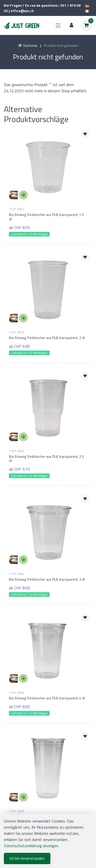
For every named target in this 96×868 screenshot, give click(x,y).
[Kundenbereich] (71, 25)
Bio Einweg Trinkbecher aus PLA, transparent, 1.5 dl (46, 217)
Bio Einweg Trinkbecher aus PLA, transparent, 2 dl (47, 338)
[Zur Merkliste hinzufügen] (85, 134)
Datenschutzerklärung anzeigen (31, 846)
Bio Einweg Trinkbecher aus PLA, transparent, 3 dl (47, 579)
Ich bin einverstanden (27, 858)
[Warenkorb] (86, 25)
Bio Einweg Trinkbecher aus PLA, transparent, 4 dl (47, 698)
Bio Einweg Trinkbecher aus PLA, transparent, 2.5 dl (46, 459)
